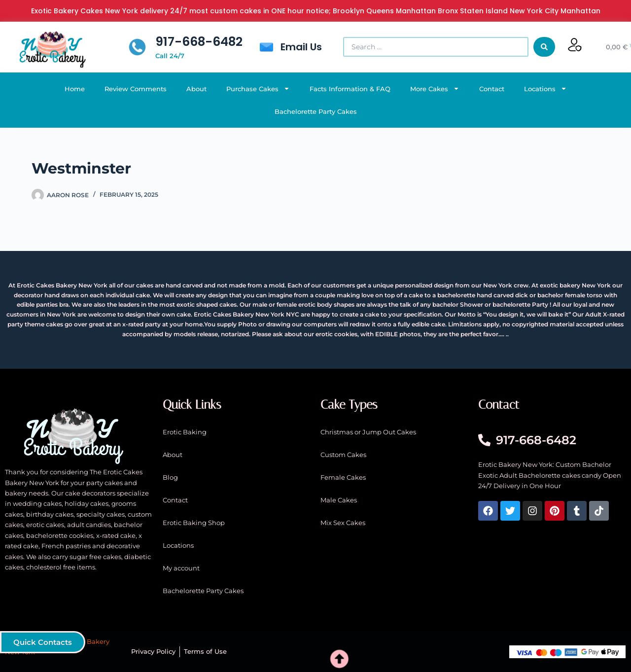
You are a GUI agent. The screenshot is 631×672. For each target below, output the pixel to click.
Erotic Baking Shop (194, 523)
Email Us (301, 47)
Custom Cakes (343, 455)
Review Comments (136, 89)
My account (181, 568)
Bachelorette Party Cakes (316, 111)
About (196, 89)
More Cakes (435, 88)
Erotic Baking (185, 432)
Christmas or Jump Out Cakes (368, 432)
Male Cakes (339, 500)
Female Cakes (343, 477)
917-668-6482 (199, 42)
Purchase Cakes (258, 88)
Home (75, 89)
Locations (545, 88)
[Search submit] (544, 47)
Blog (170, 477)
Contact (492, 89)
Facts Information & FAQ (350, 89)
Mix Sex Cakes (343, 523)
